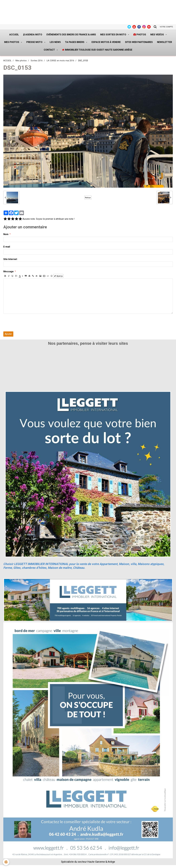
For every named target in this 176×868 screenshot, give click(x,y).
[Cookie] (6, 862)
